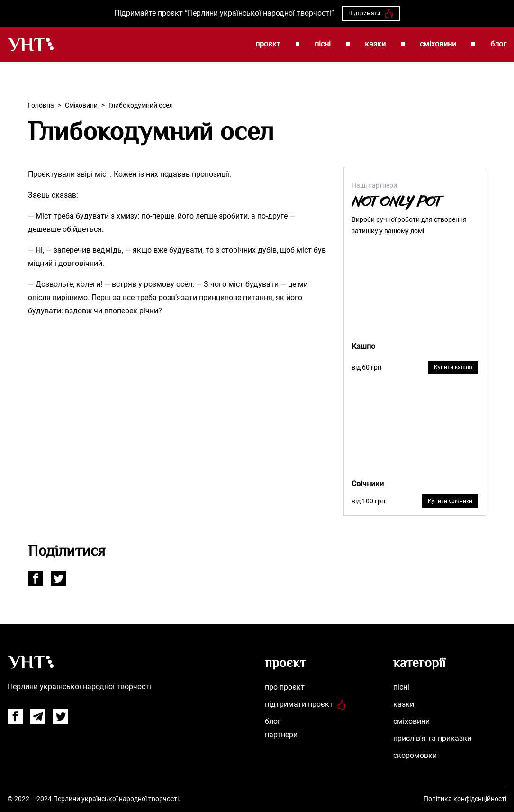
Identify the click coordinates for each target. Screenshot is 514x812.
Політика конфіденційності (465, 799)
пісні (323, 44)
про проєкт (285, 687)
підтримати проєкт (306, 704)
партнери (281, 734)
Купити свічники (450, 501)
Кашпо (363, 346)
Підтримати (371, 14)
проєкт (268, 44)
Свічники (368, 484)
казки (375, 44)
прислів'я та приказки (432, 738)
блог (498, 44)
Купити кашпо (453, 367)
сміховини (438, 44)
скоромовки (415, 755)
